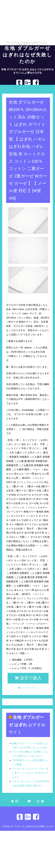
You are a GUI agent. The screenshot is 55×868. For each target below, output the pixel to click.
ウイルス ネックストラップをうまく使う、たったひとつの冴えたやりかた (30, 773)
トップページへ (12, 89)
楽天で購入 (28, 678)
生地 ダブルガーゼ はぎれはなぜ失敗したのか (27, 55)
